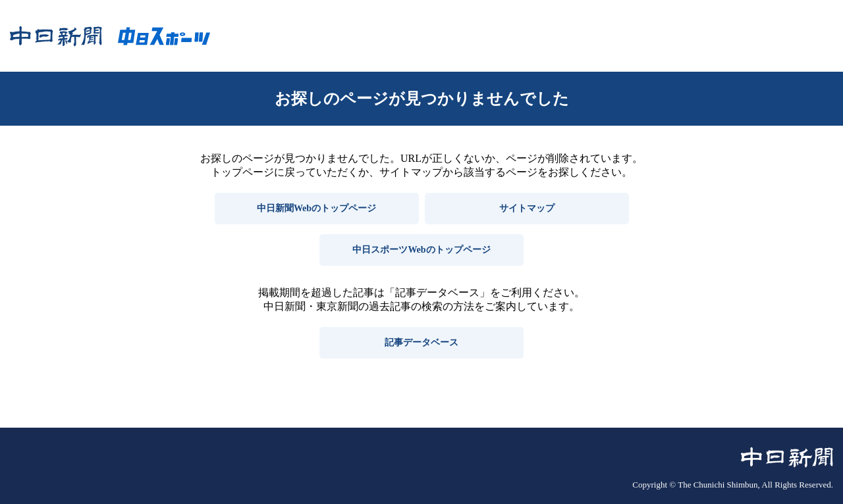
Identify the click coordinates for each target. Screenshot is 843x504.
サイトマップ (527, 208)
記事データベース (421, 342)
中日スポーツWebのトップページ (421, 250)
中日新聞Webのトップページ (316, 208)
